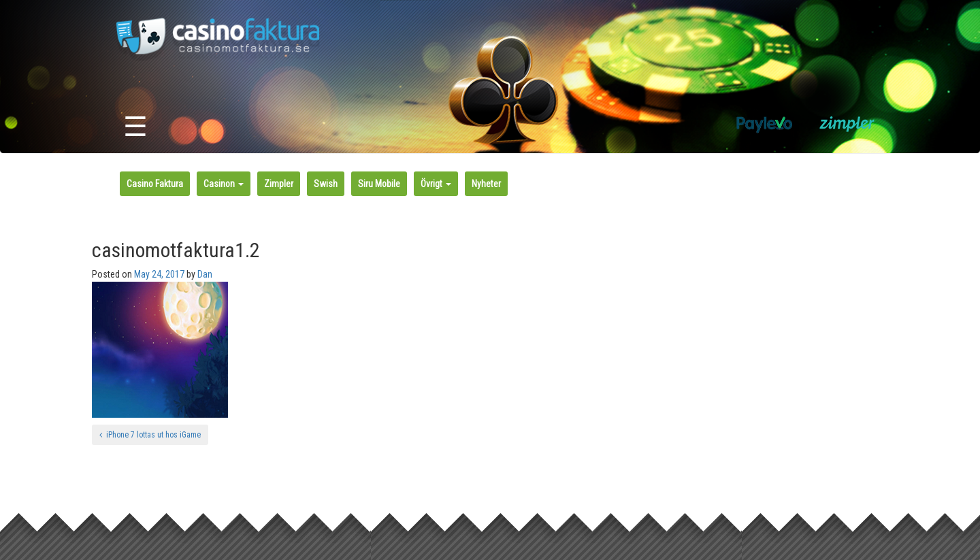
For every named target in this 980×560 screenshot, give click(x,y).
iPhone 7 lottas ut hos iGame (150, 435)
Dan (205, 274)
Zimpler (279, 184)
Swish (326, 184)
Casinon (224, 184)
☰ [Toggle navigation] (135, 127)
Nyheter (486, 184)
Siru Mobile (379, 184)
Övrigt (436, 184)
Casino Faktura (155, 184)
